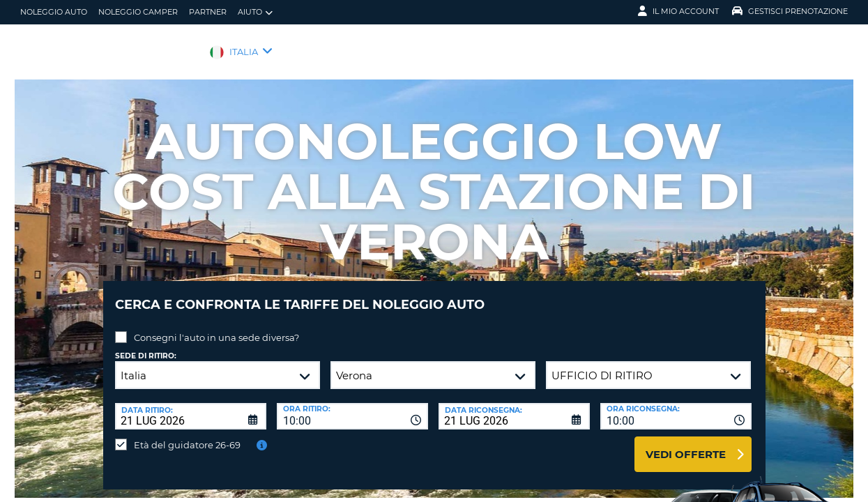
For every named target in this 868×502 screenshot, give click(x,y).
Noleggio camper (138, 12)
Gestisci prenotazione (790, 11)
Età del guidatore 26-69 (187, 434)
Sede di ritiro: (146, 345)
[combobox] (352, 406)
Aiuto (255, 12)
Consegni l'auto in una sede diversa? (216, 327)
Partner (208, 12)
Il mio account (678, 11)
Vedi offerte (686, 444)
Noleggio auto (54, 12)
